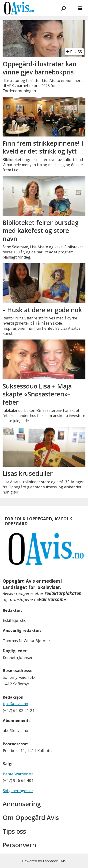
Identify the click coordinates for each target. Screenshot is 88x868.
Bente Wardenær (18, 774)
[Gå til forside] (19, 8)
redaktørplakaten (63, 593)
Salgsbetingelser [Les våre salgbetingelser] (18, 791)
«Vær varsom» (51, 599)
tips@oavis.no (15, 704)
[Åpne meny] (80, 8)
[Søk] (63, 8)
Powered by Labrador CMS (44, 861)
